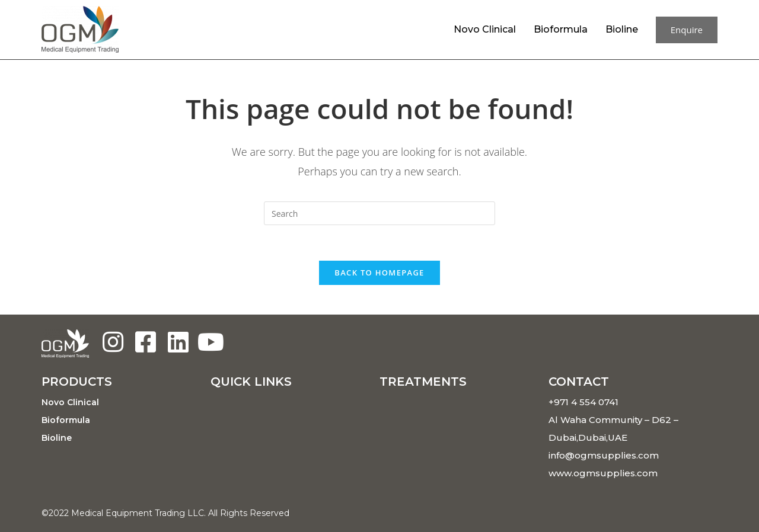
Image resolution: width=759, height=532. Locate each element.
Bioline (622, 29)
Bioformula (561, 29)
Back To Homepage (379, 273)
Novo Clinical (485, 29)
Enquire (687, 30)
